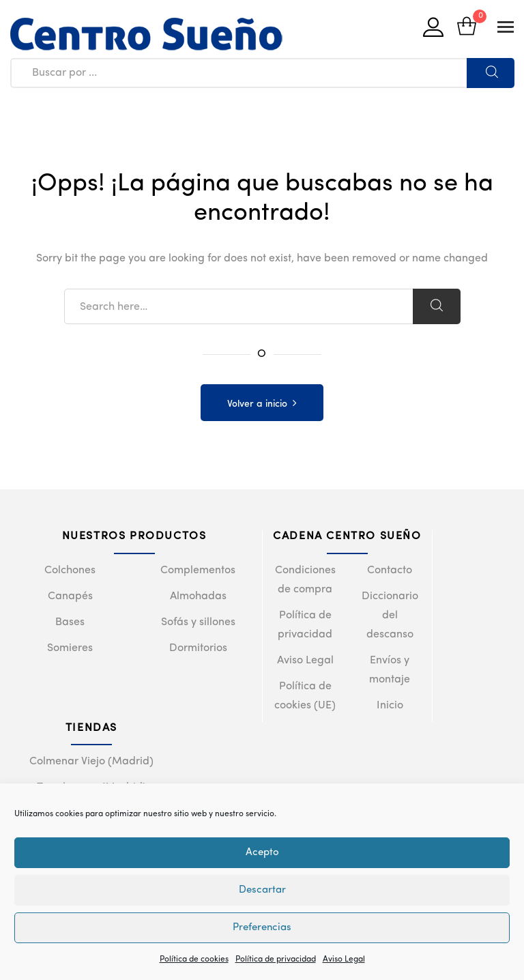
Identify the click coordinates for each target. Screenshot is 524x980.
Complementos (198, 571)
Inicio (390, 706)
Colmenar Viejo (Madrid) (91, 762)
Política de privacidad (276, 960)
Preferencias (262, 928)
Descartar (262, 890)
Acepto (262, 853)
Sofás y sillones (198, 622)
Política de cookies (194, 960)
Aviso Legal (344, 960)
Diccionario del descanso (390, 616)
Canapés (70, 596)
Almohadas (198, 596)
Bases (70, 622)
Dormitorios (198, 648)
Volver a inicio (257, 404)
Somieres (70, 648)
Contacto (390, 571)
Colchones (70, 571)
